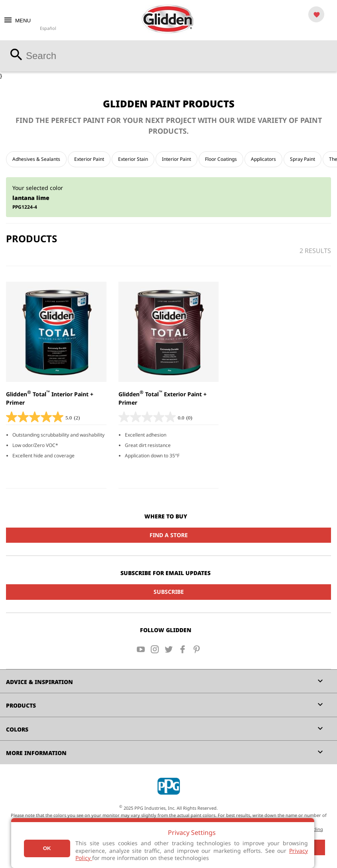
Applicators (263, 159)
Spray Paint (303, 159)
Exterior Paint (89, 159)
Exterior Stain (133, 159)
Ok (47, 848)
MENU (17, 21)
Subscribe (169, 592)
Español (48, 28)
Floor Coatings (221, 159)
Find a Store (169, 535)
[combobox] (168, 56)
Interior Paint (176, 159)
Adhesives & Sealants (36, 159)
